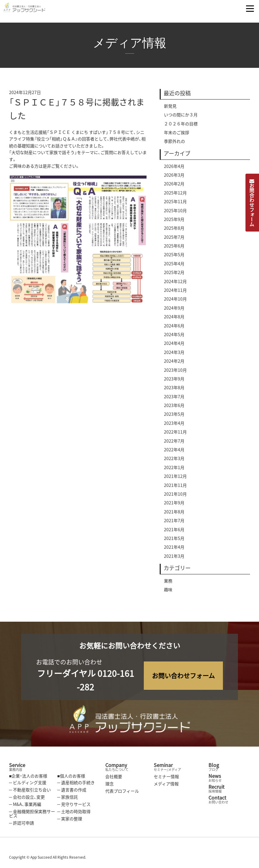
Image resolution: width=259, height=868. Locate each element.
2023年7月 (174, 398)
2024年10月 (175, 301)
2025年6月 (174, 248)
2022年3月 (174, 460)
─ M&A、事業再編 (25, 804)
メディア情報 (166, 784)
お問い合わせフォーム (183, 675)
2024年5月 (174, 336)
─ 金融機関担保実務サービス (32, 813)
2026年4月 (174, 168)
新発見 (170, 108)
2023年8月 (174, 389)
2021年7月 (174, 522)
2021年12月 (175, 478)
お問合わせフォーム (252, 203)
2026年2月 (174, 185)
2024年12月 (175, 283)
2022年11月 (175, 434)
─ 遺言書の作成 (72, 790)
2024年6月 (174, 327)
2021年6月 (174, 531)
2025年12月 (175, 194)
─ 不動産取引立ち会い (30, 790)
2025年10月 (175, 212)
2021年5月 (174, 540)
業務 (168, 582)
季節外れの (174, 143)
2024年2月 (174, 363)
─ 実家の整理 (70, 819)
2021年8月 (174, 513)
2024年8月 (174, 318)
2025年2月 (174, 274)
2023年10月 (175, 371)
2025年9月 (174, 221)
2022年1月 (174, 469)
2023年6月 (174, 407)
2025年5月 (174, 256)
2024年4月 (174, 345)
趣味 (168, 591)
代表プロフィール (122, 791)
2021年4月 (174, 549)
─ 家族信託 (68, 797)
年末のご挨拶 (177, 134)
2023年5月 (174, 416)
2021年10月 (175, 496)
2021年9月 (174, 504)
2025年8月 (174, 230)
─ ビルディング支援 (28, 782)
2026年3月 (174, 177)
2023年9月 (174, 380)
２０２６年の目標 (181, 125)
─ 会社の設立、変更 (27, 797)
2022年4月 (174, 451)
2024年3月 (174, 354)
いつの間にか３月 (181, 116)
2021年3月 (174, 557)
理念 (109, 784)
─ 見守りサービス (74, 804)
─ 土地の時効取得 (74, 811)
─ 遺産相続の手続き (76, 782)
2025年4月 (174, 265)
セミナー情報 (166, 776)
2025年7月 (174, 238)
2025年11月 (175, 203)
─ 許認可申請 (22, 823)
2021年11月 (175, 487)
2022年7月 (174, 442)
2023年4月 (174, 425)
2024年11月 (175, 292)
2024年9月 (174, 310)
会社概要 (114, 776)
